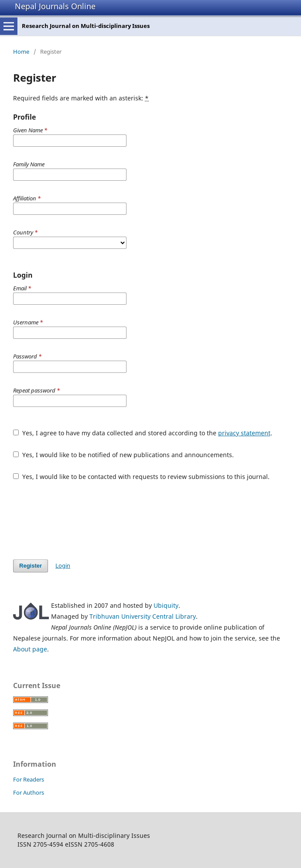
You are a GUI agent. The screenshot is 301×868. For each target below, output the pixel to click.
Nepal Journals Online (55, 6)
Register (31, 566)
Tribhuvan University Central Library (143, 616)
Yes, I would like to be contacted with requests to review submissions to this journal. (141, 477)
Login (63, 565)
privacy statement (244, 433)
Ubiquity (166, 605)
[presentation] (79, 520)
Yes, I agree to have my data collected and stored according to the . (143, 433)
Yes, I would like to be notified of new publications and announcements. (123, 455)
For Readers (29, 779)
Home (21, 52)
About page (30, 649)
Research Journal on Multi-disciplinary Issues (86, 26)
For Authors (29, 792)
